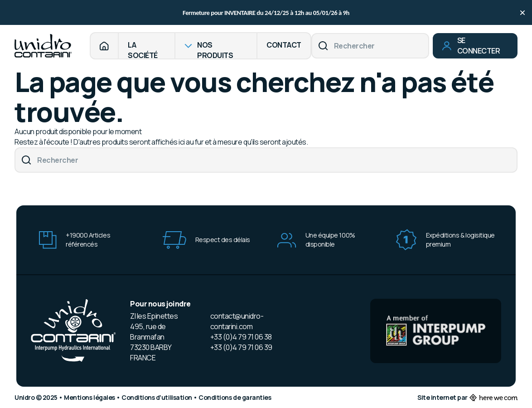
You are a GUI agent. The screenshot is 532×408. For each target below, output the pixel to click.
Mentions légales (90, 397)
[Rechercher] (370, 46)
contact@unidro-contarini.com (237, 321)
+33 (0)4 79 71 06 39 (241, 347)
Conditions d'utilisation (157, 397)
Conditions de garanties (235, 397)
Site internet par (467, 397)
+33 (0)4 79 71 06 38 (241, 337)
